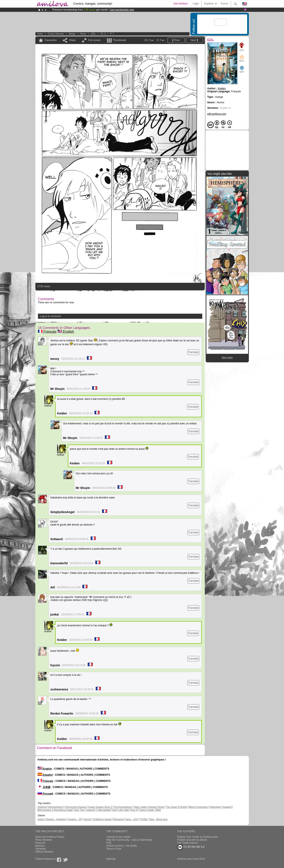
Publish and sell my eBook (192, 840)
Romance (118, 819)
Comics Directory (56, 34)
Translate (193, 352)
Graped (227, 807)
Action (41, 819)
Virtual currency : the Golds (122, 846)
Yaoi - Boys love (158, 819)
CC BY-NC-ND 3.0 (191, 847)
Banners (40, 846)
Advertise (41, 849)
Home (40, 34)
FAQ (109, 843)
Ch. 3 (103, 34)
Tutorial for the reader (118, 837)
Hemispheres (56, 807)
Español (45, 775)
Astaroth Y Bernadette (98, 810)
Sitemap (111, 859)
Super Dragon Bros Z (100, 807)
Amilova (42, 807)
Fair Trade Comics (188, 843)
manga (72, 34)
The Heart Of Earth (176, 807)
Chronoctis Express (76, 807)
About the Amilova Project (50, 837)
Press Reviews (44, 840)
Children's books (102, 819)
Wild (158, 810)
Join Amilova (180, 4)
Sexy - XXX (132, 819)
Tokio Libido (140, 807)
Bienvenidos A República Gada (55, 810)
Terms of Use (114, 849)
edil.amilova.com (217, 114)
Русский (45, 794)
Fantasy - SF (75, 819)
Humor (83, 34)
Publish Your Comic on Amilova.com (198, 837)
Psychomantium (123, 807)
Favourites (51, 40)
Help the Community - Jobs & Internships (129, 840)
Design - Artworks (56, 819)
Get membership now (122, 10)
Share (72, 40)
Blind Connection (198, 807)
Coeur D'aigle (147, 810)
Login (196, 4)
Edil (114, 810)
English (66, 332)
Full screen (94, 40)
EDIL (93, 34)
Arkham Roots (156, 807)
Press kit (40, 843)
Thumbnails (119, 40)
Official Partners (44, 852)
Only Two (79, 810)
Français (47, 332)
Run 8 (134, 810)
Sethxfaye (215, 807)
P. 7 (112, 34)
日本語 (44, 787)
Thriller (144, 819)
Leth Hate (123, 810)
